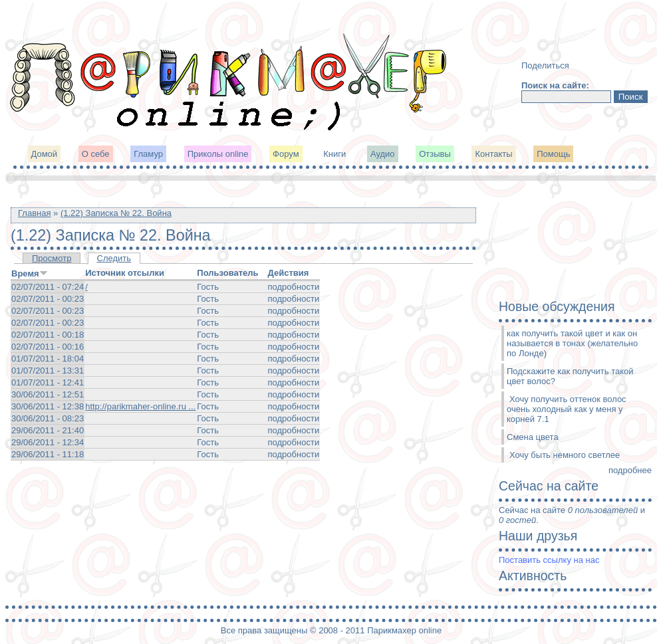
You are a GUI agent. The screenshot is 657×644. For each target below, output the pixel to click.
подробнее (630, 470)
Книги (334, 154)
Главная (34, 213)
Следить (114, 258)
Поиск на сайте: (555, 85)
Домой (45, 154)
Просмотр (52, 258)
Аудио (383, 154)
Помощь (553, 154)
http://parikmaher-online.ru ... (140, 406)
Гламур (148, 154)
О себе (96, 154)
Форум (286, 154)
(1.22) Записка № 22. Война (116, 213)
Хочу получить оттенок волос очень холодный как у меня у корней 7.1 (567, 409)
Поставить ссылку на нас (549, 560)
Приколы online (218, 154)
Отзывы (435, 154)
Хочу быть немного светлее (565, 455)
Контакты (493, 154)
